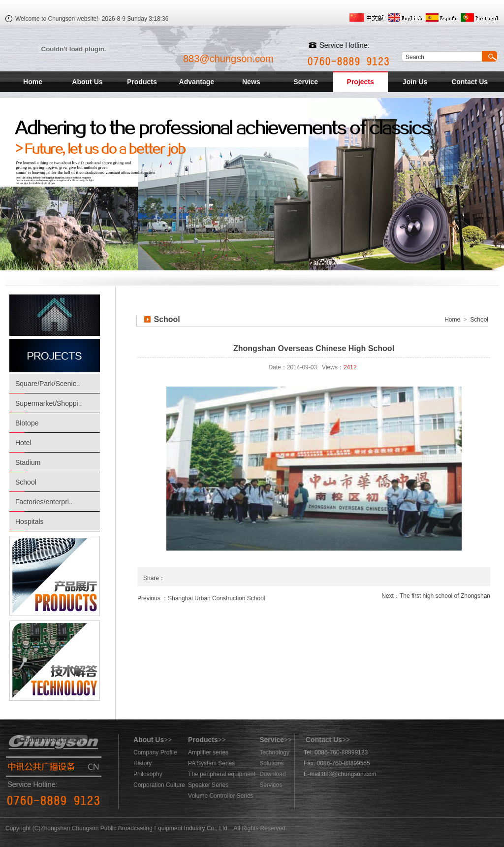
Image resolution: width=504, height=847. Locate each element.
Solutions (271, 763)
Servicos (271, 785)
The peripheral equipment (222, 774)
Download (272, 774)
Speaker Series (208, 785)
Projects (361, 82)
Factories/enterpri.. (44, 502)
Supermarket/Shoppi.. (48, 403)
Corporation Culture (159, 785)
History (142, 763)
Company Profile (155, 752)
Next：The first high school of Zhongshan (436, 596)
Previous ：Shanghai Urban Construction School (201, 598)
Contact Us (470, 82)
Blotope (27, 423)
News (251, 82)
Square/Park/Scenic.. (48, 384)
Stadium (28, 462)
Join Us (415, 82)
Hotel (23, 443)
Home (33, 82)
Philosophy (148, 774)
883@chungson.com (228, 59)
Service (306, 82)
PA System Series (211, 763)
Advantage (197, 82)
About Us (87, 82)
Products (142, 82)
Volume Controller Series (221, 796)
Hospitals (30, 521)
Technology (274, 752)
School (26, 482)
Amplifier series (208, 752)
